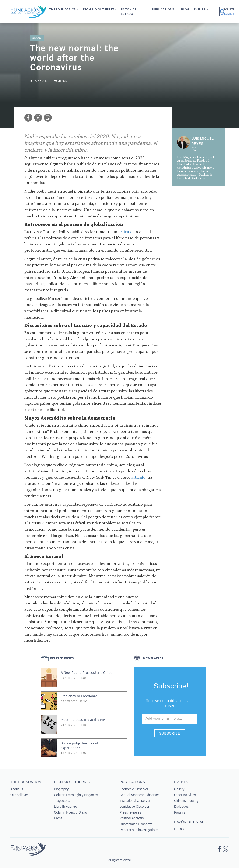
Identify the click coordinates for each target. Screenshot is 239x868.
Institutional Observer (135, 801)
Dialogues (181, 807)
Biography (61, 789)
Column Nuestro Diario (70, 812)
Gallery (179, 789)
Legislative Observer (134, 807)
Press (58, 818)
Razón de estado (128, 12)
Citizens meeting (186, 801)
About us (17, 789)
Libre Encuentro (65, 807)
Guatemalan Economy (136, 824)
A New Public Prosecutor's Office (86, 673)
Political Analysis (132, 818)
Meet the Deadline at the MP (83, 720)
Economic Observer (134, 789)
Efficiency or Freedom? (79, 696)
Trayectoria (62, 801)
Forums (180, 812)
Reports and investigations (139, 830)
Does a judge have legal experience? (79, 746)
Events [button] (200, 9)
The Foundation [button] (63, 9)
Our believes (19, 795)
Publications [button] (163, 9)
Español (228, 9)
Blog (185, 9)
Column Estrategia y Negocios (76, 795)
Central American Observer (139, 795)
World (61, 81)
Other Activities (185, 795)
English (227, 14)
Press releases (130, 812)
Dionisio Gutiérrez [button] (99, 9)
